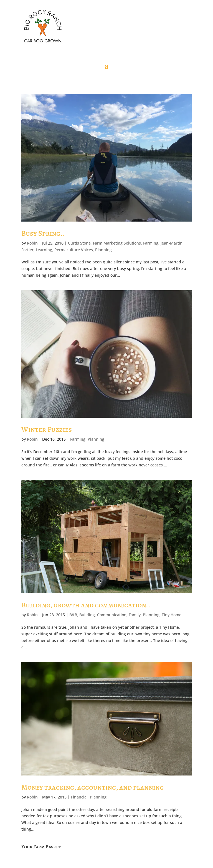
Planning (103, 250)
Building (87, 615)
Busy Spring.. (43, 233)
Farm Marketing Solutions (117, 243)
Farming (151, 243)
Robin (32, 243)
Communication (112, 615)
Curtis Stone (79, 243)
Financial (79, 797)
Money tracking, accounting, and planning (93, 787)
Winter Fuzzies (47, 429)
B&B (73, 615)
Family (135, 615)
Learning (44, 250)
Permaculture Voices (74, 250)
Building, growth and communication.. (86, 605)
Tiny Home (172, 615)
